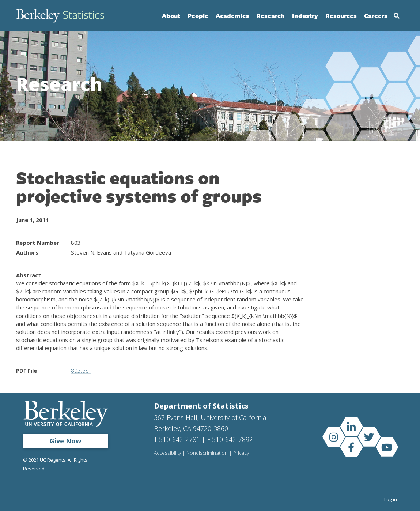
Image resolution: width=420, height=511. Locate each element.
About (171, 16)
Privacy (241, 453)
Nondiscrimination (207, 453)
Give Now (65, 441)
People (198, 16)
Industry (305, 16)
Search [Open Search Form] (397, 16)
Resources (341, 16)
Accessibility (167, 453)
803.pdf (81, 371)
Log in (391, 499)
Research (270, 16)
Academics (232, 16)
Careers (376, 16)
